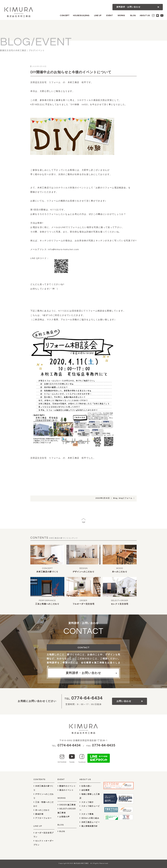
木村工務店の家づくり (47, 572)
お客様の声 (64, 817)
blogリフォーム (126, 498)
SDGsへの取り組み (89, 818)
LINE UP (98, 16)
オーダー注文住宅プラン (44, 835)
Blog (115, 498)
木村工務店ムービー (90, 822)
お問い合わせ (124, 701)
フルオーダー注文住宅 (84, 604)
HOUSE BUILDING (81, 16)
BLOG (133, 16)
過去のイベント (66, 790)
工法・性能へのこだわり (44, 804)
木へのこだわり (120, 572)
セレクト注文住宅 (120, 604)
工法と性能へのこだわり (47, 604)
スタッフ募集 (87, 814)
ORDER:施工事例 (67, 805)
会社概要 (84, 790)
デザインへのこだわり (84, 572)
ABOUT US (145, 16)
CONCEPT (65, 16)
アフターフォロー (43, 818)
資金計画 (38, 814)
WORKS (121, 16)
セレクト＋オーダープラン (44, 843)
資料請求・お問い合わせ (128, 7)
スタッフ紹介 (87, 802)
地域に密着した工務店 (90, 796)
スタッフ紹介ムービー (90, 808)
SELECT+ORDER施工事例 (67, 811)
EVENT (109, 16)
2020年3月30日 (103, 498)
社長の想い (86, 786)
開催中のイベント (67, 786)
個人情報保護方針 (89, 826)
